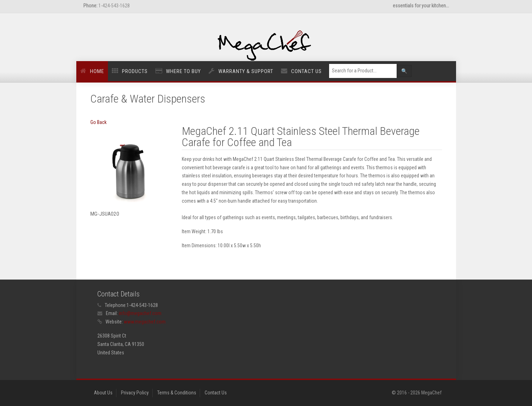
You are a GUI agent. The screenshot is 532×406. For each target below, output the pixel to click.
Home (97, 71)
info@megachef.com (140, 313)
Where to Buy (183, 71)
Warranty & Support (246, 71)
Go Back (98, 122)
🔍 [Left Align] (404, 71)
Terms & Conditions (177, 393)
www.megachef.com (145, 322)
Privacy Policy (135, 393)
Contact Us (306, 71)
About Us (103, 393)
